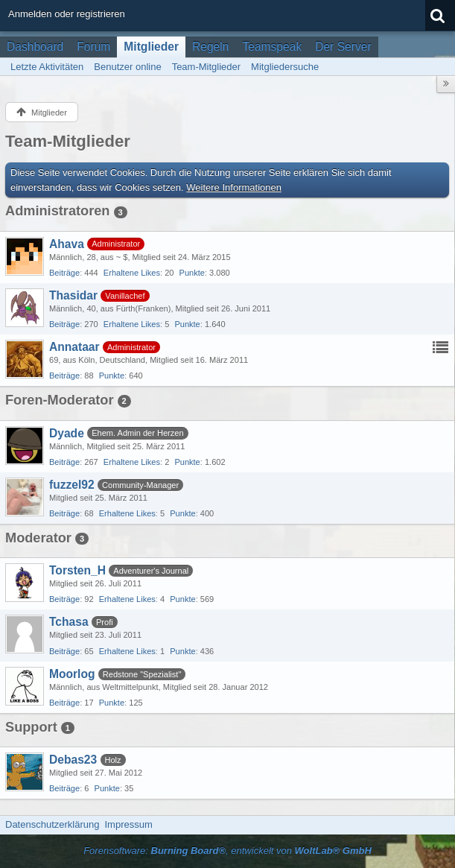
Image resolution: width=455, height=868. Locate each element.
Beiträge (64, 273)
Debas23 (73, 760)
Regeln (210, 47)
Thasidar (73, 295)
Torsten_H (77, 570)
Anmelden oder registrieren (67, 14)
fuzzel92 (72, 485)
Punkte (192, 273)
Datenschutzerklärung (52, 824)
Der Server (343, 47)
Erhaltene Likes (132, 273)
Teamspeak (272, 47)
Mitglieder (151, 47)
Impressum (128, 824)
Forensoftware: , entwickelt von (227, 850)
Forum (93, 47)
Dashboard (35, 47)
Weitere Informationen (234, 187)
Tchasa (69, 622)
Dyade (67, 433)
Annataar (74, 347)
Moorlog (72, 674)
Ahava (67, 244)
